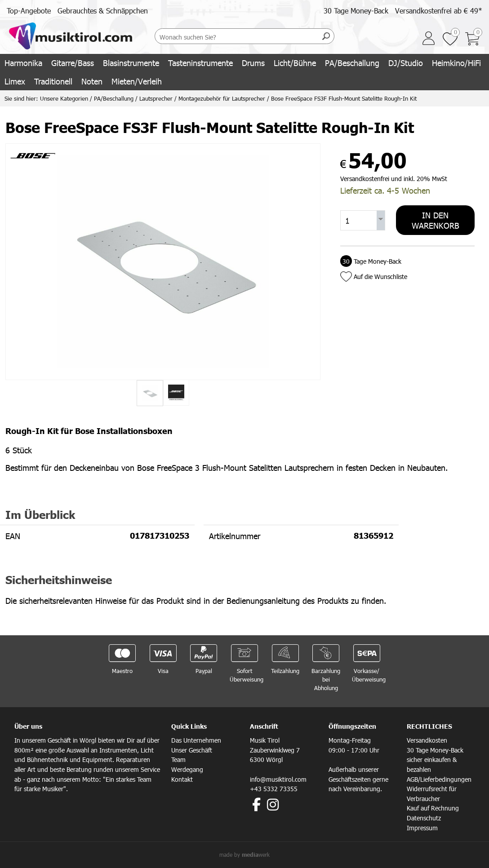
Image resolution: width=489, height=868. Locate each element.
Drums (253, 63)
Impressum (422, 828)
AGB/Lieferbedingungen (439, 779)
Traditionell (53, 81)
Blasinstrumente (131, 63)
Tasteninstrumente (200, 63)
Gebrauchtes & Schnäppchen (103, 11)
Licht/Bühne (295, 63)
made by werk (244, 855)
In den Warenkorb (436, 220)
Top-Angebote (29, 11)
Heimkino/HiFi (456, 63)
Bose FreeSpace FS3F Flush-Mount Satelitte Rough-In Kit (344, 98)
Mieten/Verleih (137, 81)
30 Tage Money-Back (356, 11)
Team (178, 759)
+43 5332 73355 (274, 789)
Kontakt (182, 779)
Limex (15, 81)
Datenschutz (424, 818)
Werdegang (187, 769)
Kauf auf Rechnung (433, 808)
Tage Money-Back (371, 261)
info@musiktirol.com (278, 779)
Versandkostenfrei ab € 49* (439, 11)
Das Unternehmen (196, 740)
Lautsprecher (156, 98)
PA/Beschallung (352, 63)
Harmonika (23, 63)
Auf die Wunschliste (380, 277)
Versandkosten (427, 740)
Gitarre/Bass (73, 63)
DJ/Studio (406, 63)
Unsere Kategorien (64, 98)
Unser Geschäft (192, 750)
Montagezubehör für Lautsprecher (222, 98)
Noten (92, 81)
